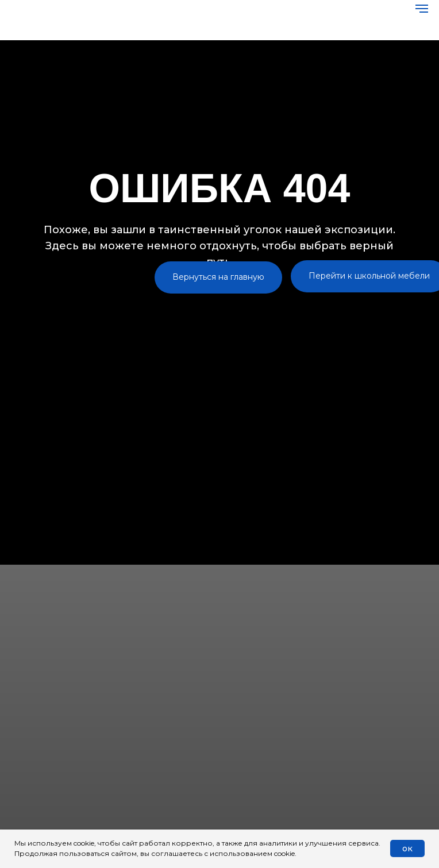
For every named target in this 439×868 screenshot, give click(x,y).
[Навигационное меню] (422, 9)
